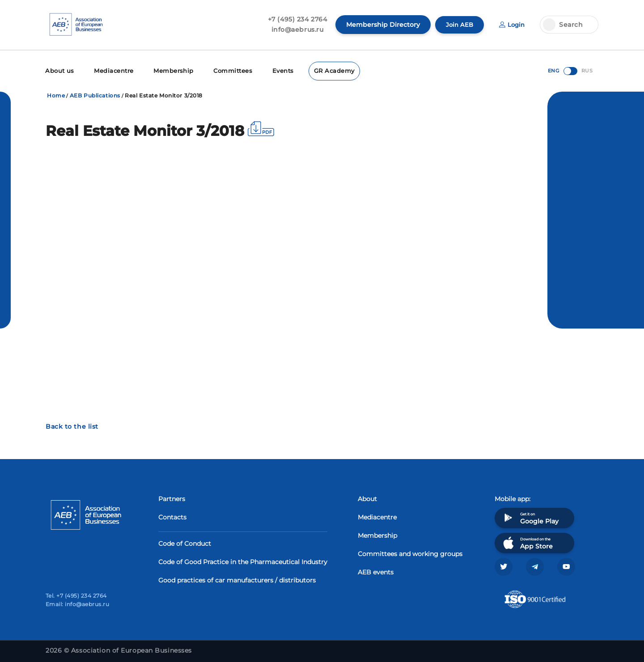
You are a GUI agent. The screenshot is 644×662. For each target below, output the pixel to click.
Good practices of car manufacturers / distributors (237, 579)
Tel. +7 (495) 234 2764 (76, 596)
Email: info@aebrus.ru (77, 604)
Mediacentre (110, 70)
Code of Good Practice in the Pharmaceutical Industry (243, 561)
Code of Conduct (185, 543)
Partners (172, 498)
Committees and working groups (410, 553)
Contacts (172, 516)
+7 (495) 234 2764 (295, 19)
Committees (224, 70)
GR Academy (322, 70)
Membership (167, 70)
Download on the (527, 542)
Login (511, 25)
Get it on (530, 517)
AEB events (376, 571)
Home (56, 95)
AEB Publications (95, 95)
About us (59, 70)
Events (272, 70)
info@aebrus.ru (295, 30)
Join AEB (458, 25)
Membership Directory (380, 25)
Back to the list (72, 426)
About (367, 498)
